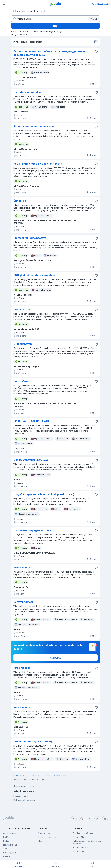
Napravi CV (56, 658)
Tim (5, 849)
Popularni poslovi (21, 796)
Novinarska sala (10, 845)
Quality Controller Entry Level (31, 460)
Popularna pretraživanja (83, 833)
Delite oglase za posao (48, 837)
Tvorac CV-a (78, 851)
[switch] (95, 42)
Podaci (6, 841)
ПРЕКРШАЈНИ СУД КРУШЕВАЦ (33, 742)
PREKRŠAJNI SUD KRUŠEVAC (31, 421)
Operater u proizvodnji (27, 92)
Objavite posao (45, 833)
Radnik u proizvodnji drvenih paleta (35, 126)
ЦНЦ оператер (23, 344)
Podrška (7, 837)
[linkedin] (97, 819)
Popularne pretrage (24, 786)
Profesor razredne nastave (30, 238)
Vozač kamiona (23, 568)
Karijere (7, 856)
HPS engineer (22, 668)
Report (92, 84)
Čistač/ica (20, 201)
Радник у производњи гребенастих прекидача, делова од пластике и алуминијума (50, 53)
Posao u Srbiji (79, 837)
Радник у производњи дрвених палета (38, 164)
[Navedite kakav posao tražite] (56, 11)
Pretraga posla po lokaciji (24, 800)
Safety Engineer (23, 602)
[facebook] (74, 819)
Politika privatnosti (81, 848)
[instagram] (82, 819)
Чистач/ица (21, 381)
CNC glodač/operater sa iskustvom (35, 275)
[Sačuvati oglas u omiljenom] (96, 52)
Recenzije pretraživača (13, 853)
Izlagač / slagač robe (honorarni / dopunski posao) (44, 494)
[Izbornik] (4, 4)
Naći (56, 26)
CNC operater (22, 310)
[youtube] (105, 819)
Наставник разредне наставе (32, 530)
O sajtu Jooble (10, 833)
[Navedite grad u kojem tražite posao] (56, 19)
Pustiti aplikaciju (100, 4)
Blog (40, 841)
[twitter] (89, 819)
